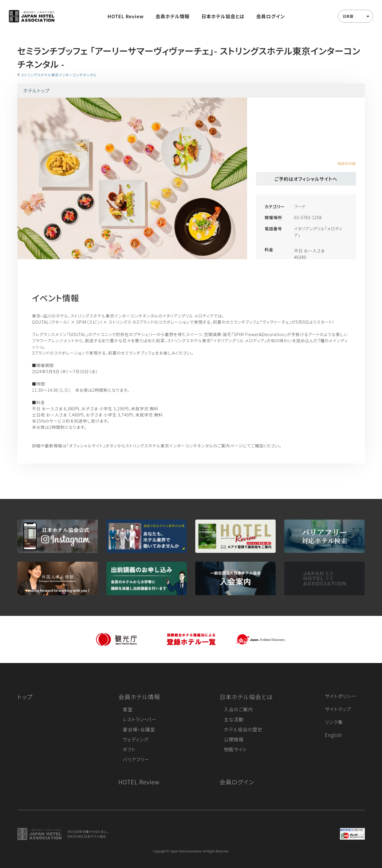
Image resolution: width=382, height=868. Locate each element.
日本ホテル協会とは (223, 16)
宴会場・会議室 (139, 729)
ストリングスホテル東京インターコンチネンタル (59, 75)
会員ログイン (271, 16)
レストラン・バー (140, 719)
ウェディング (136, 739)
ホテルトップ (36, 90)
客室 (128, 709)
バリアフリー (136, 759)
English (334, 735)
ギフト (129, 749)
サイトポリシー (341, 696)
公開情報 (234, 739)
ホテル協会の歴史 (243, 729)
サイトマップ (338, 709)
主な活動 (234, 719)
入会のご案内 (238, 709)
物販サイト (235, 749)
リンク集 (334, 722)
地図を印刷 (347, 163)
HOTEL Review (126, 16)
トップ (25, 697)
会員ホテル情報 (173, 16)
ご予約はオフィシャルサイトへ (306, 179)
